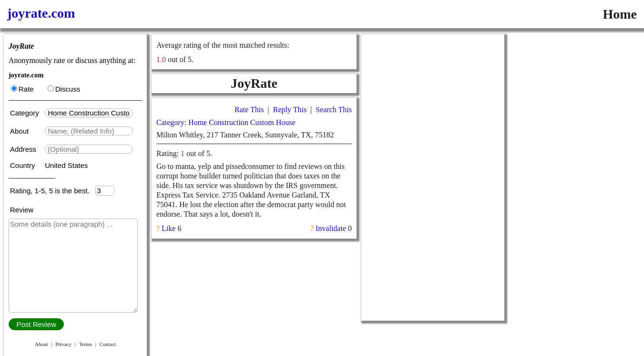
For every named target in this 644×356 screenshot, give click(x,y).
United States (66, 165)
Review (22, 210)
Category (26, 113)
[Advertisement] (433, 178)
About (20, 131)
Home (620, 14)
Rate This (249, 110)
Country (24, 165)
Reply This (290, 110)
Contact (108, 344)
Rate (22, 89)
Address (24, 149)
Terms (86, 344)
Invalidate (331, 228)
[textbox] (89, 113)
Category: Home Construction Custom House (226, 122)
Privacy (63, 344)
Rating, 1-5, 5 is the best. (53, 191)
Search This (334, 110)
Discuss (64, 89)
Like (169, 228)
